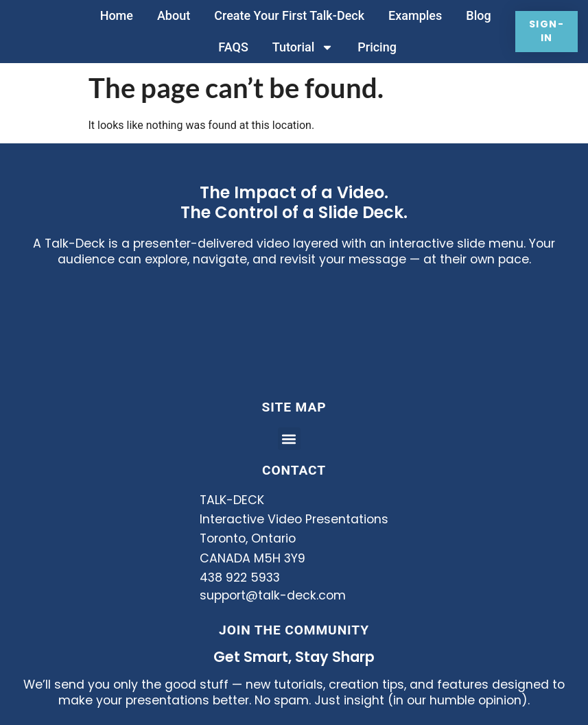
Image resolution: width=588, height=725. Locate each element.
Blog (477, 15)
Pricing (376, 47)
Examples (414, 15)
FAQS (232, 47)
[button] (289, 439)
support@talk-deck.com (273, 595)
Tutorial (301, 47)
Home (115, 15)
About (172, 15)
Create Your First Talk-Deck (288, 15)
